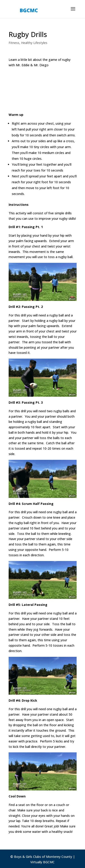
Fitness (14, 43)
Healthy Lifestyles (34, 43)
